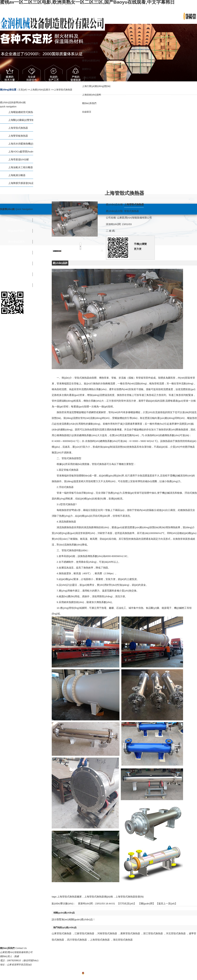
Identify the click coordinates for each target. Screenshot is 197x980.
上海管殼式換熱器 (63, 90)
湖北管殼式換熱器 (123, 940)
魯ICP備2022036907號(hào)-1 (98, 974)
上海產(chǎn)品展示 (40, 90)
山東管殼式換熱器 (62, 933)
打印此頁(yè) (127, 903)
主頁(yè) (22, 90)
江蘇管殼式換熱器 (84, 933)
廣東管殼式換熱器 (130, 933)
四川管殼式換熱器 (77, 940)
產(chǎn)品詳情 (60, 264)
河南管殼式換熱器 (107, 933)
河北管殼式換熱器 (176, 933)
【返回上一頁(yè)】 (167, 903)
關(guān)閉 (147, 903)
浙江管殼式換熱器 (153, 933)
